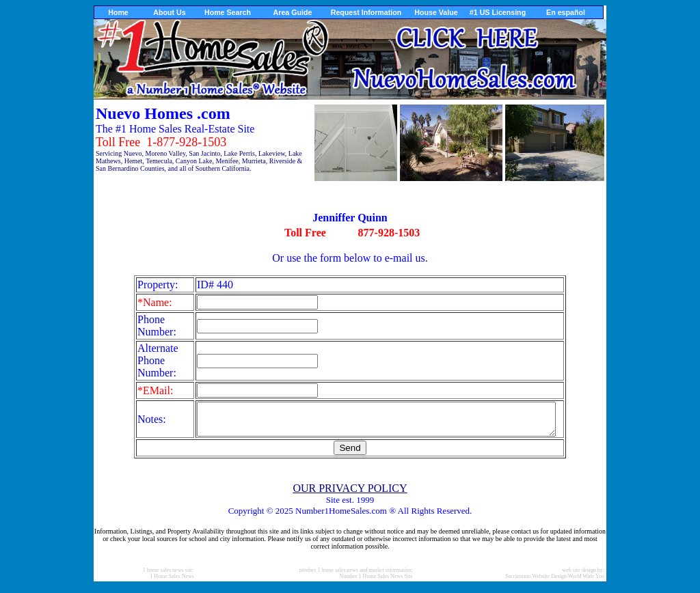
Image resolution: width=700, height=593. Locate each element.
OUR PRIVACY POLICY (350, 494)
